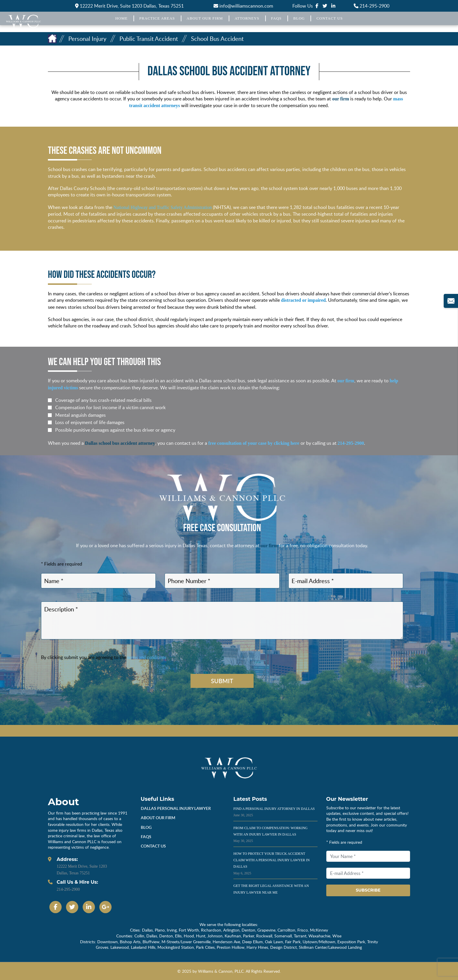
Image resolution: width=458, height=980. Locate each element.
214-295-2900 (372, 6)
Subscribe (368, 890)
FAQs (276, 18)
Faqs (146, 837)
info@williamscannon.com (243, 6)
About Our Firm (205, 18)
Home (122, 18)
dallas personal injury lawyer (176, 808)
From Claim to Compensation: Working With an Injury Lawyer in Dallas (270, 835)
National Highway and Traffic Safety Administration (163, 207)
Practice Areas (157, 18)
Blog (299, 18)
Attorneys (247, 18)
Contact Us (329, 18)
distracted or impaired (303, 300)
